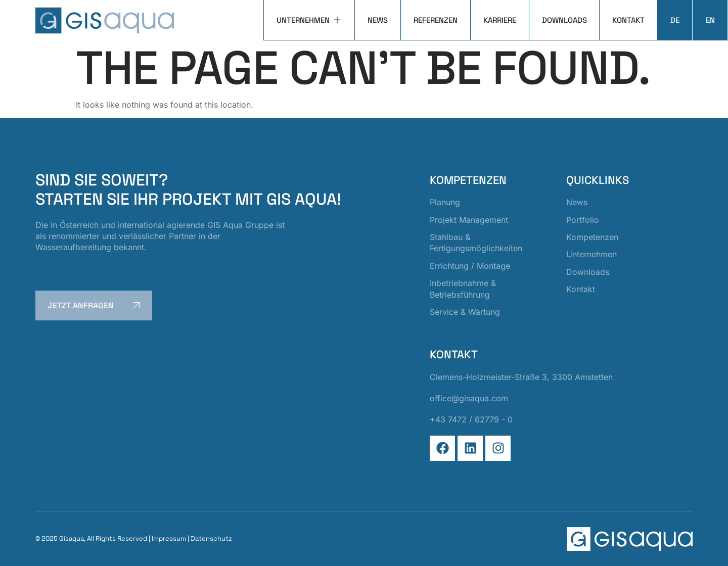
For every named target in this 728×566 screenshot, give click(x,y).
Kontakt (628, 20)
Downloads (564, 20)
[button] (22, 544)
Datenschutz (211, 538)
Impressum (169, 538)
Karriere (499, 20)
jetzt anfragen (95, 305)
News (377, 20)
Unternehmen (309, 20)
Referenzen (435, 20)
